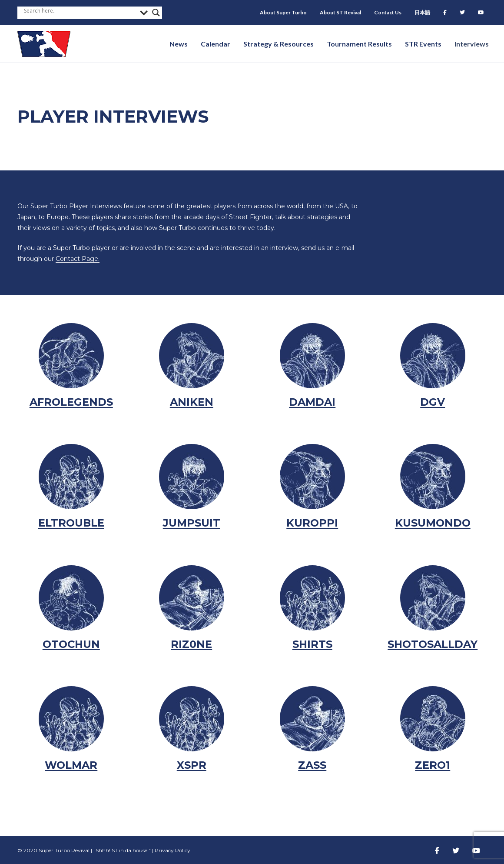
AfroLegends (71, 402)
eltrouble (71, 523)
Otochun (71, 644)
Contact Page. (78, 259)
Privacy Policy (172, 850)
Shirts (312, 644)
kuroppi (312, 523)
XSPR (192, 765)
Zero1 (433, 765)
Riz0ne (191, 644)
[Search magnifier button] (156, 13)
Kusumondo (433, 523)
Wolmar (71, 765)
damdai (312, 402)
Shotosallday (433, 644)
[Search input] (80, 10)
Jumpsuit (192, 523)
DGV (433, 402)
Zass (312, 765)
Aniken (192, 402)
